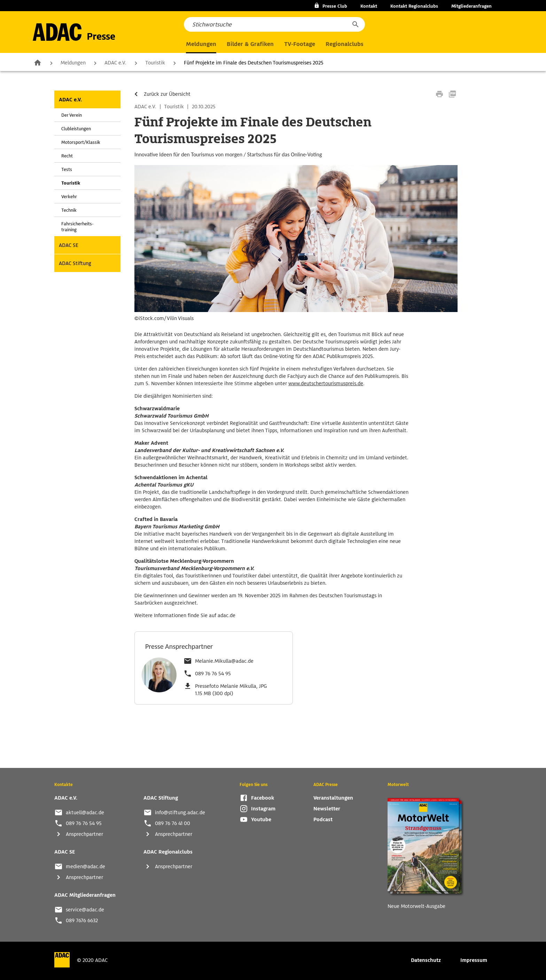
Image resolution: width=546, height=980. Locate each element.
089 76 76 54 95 (213, 674)
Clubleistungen (76, 129)
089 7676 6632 (82, 920)
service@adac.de (85, 910)
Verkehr (69, 197)
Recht (67, 156)
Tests (67, 169)
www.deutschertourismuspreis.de (326, 383)
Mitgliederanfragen (471, 6)
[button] (355, 24)
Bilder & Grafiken (250, 44)
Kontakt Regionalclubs (414, 6)
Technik (69, 210)
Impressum (474, 960)
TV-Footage (300, 44)
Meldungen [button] (201, 44)
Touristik (155, 63)
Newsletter (327, 809)
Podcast (323, 819)
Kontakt (369, 6)
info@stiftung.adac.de (180, 812)
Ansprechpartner (84, 834)
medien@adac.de (85, 866)
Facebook (263, 798)
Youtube (261, 819)
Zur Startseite (38, 62)
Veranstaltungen (333, 798)
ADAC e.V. (115, 63)
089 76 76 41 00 (173, 823)
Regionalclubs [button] (344, 44)
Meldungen (73, 63)
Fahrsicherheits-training (77, 227)
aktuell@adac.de (85, 812)
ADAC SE (69, 245)
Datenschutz (426, 960)
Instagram (263, 809)
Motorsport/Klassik (81, 142)
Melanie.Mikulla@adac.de (224, 661)
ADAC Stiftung (75, 263)
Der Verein (72, 115)
